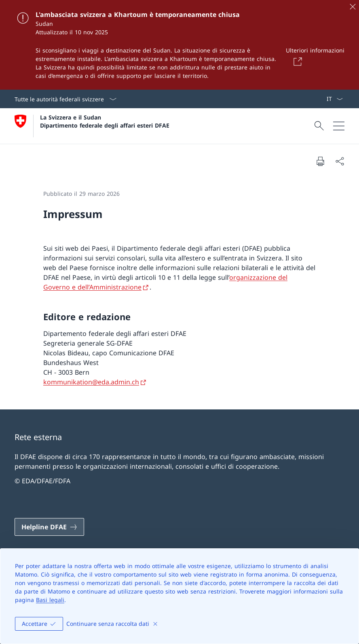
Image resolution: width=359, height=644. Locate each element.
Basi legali (50, 600)
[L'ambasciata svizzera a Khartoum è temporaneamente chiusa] (179, 45)
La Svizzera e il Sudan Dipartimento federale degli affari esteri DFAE (105, 121)
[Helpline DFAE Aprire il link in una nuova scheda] (49, 527)
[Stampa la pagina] (320, 161)
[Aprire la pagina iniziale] (92, 126)
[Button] (296, 61)
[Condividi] (340, 161)
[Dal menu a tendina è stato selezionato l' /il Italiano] (335, 99)
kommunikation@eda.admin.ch (91, 382)
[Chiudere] (353, 6)
